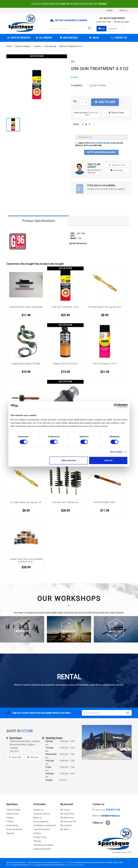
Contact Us (120, 38)
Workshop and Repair (43, 845)
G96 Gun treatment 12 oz (65, 307)
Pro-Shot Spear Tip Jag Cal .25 (26, 502)
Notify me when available (101, 152)
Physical (10, 865)
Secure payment (41, 822)
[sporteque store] (107, 742)
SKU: (73, 233)
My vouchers (66, 825)
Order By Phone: (87, 114)
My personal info (68, 822)
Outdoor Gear (13, 814)
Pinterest (89, 125)
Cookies (37, 833)
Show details (116, 452)
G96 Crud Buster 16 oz (105, 364)
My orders (65, 810)
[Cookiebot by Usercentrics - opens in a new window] (116, 406)
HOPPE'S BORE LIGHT (105, 502)
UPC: (73, 236)
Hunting (10, 818)
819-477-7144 (104, 22)
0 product (116, 29)
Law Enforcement (42, 829)
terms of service (96, 143)
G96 (73, 62)
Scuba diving (12, 825)
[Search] (71, 28)
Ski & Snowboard (14, 829)
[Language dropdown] (111, 10)
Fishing (10, 822)
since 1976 (64, 862)
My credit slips (67, 814)
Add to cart (105, 102)
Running (10, 833)
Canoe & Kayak (13, 810)
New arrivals (70, 38)
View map (16, 757)
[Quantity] (82, 102)
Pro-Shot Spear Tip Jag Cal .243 (105, 307)
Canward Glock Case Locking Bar (26, 307)
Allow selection (69, 460)
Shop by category (20, 38)
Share (82, 125)
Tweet (86, 125)
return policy (111, 143)
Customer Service (42, 814)
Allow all (108, 460)
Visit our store (123, 22)
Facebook (108, 823)
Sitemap (37, 841)
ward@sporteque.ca (110, 816)
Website (34, 757)
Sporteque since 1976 (122, 852)
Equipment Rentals (42, 849)
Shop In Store (116, 113)
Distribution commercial (44, 825)
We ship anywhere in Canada (71, 21)
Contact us (38, 810)
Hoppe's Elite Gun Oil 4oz (65, 364)
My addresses (67, 818)
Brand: (73, 238)
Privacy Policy (40, 837)
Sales (95, 38)
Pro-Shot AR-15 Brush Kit (65, 502)
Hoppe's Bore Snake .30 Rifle (26, 364)
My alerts (65, 829)
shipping (33, 865)
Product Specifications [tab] (39, 221)
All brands (45, 38)
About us (37, 818)
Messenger (117, 170)
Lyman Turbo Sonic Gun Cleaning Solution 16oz (26, 560)
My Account (67, 804)
